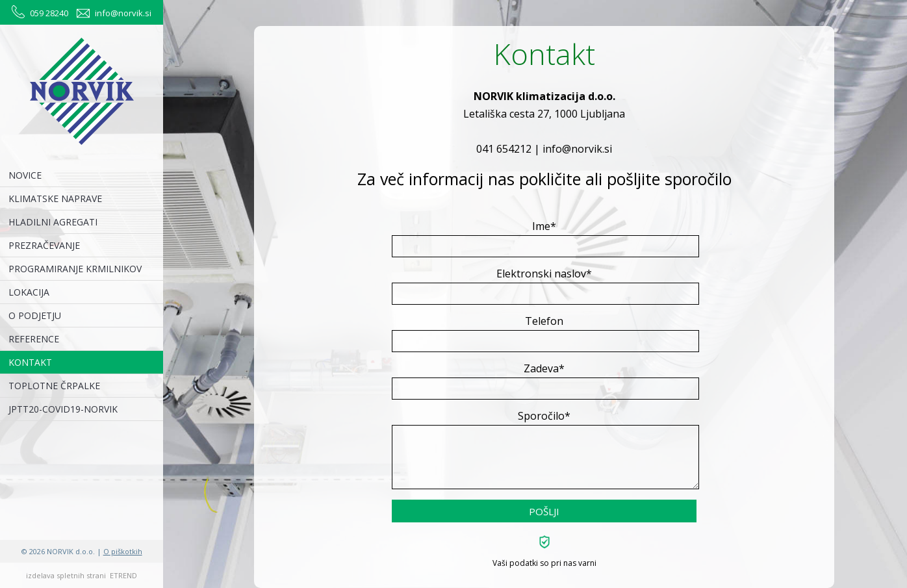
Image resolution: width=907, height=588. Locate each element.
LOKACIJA (29, 292)
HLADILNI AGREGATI (53, 222)
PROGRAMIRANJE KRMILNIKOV (75, 269)
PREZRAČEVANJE (44, 245)
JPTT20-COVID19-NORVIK (63, 409)
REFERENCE (34, 339)
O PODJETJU (35, 315)
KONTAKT (30, 362)
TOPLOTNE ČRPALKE (54, 386)
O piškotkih (123, 551)
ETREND (123, 575)
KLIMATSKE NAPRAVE (55, 198)
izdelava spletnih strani (66, 575)
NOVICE (25, 175)
